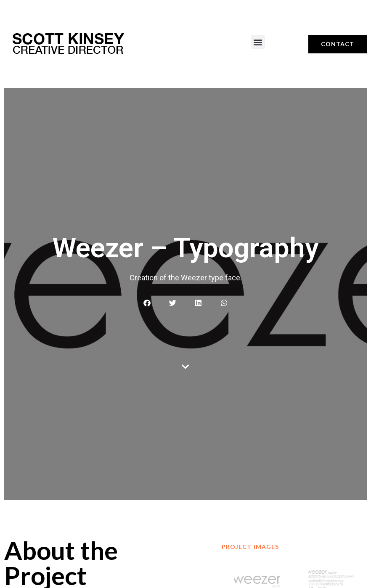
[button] (258, 42)
